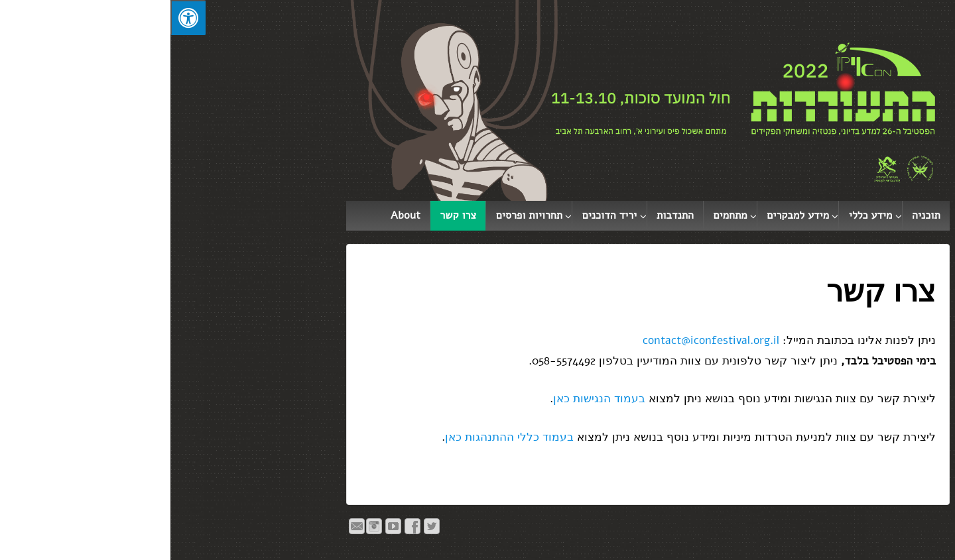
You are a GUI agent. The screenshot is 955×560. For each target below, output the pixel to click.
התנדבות (505, 215)
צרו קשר (287, 215)
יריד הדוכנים (439, 215)
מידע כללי (700, 215)
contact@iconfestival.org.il (541, 340)
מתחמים (560, 215)
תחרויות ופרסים (359, 215)
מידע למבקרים (627, 215)
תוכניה (756, 215)
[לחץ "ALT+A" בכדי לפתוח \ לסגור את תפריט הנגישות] (18, 18)
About (235, 215)
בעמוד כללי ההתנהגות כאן (339, 437)
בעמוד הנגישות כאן (429, 399)
